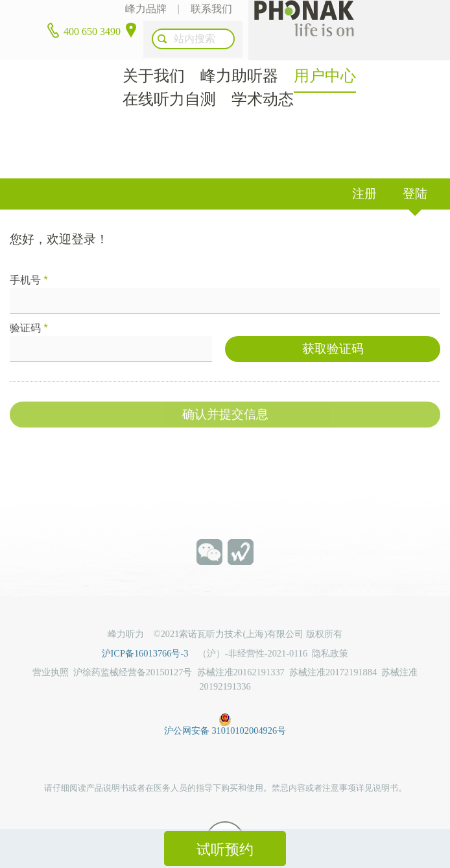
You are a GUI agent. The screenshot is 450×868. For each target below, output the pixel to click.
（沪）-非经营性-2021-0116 (253, 632)
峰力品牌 (143, 13)
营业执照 (51, 651)
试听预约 (225, 850)
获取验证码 (333, 329)
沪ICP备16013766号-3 (150, 632)
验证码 (29, 307)
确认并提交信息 (225, 395)
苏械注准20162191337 (241, 651)
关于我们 (154, 54)
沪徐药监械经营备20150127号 (133, 651)
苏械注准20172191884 (333, 651)
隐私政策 (330, 632)
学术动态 (263, 78)
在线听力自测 (169, 78)
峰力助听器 (239, 54)
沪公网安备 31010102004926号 (225, 696)
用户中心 (325, 54)
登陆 (415, 172)
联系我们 (209, 13)
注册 (364, 172)
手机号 (29, 259)
